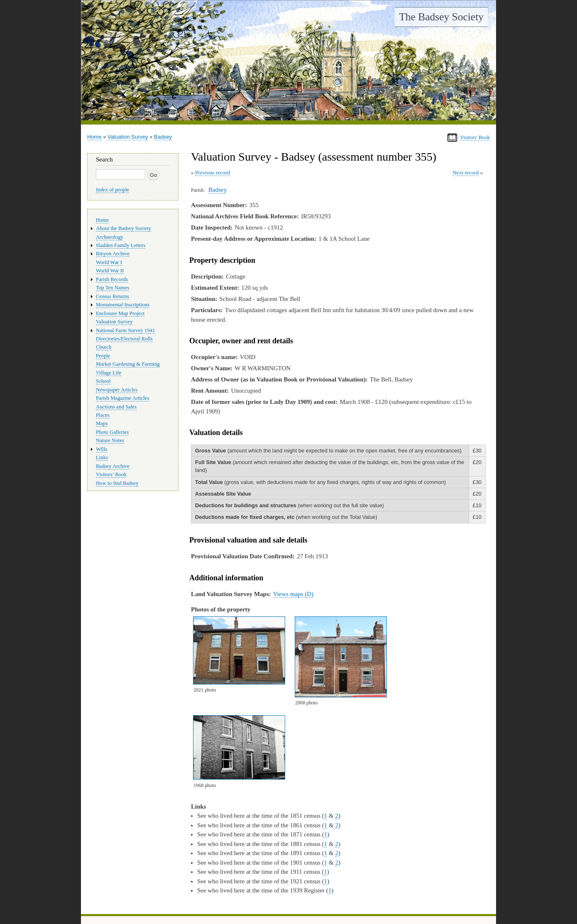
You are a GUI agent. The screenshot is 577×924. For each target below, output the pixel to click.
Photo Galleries (112, 432)
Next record (466, 172)
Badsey (163, 137)
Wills (101, 449)
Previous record (213, 172)
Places (103, 415)
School (103, 381)
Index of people (112, 190)
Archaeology (110, 237)
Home (94, 137)
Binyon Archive (113, 254)
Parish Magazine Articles (123, 398)
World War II (110, 271)
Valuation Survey (128, 137)
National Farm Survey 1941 (125, 330)
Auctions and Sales (116, 407)
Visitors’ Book (111, 474)
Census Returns (112, 296)
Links (102, 457)
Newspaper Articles (117, 390)
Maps (102, 423)
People (103, 356)
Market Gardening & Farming (128, 364)
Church (104, 347)
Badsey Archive (113, 466)
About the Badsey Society (123, 228)
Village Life (109, 373)
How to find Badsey (117, 483)
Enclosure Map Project (120, 313)
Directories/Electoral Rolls (124, 339)
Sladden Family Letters (121, 245)
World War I (109, 262)
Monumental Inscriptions (123, 305)
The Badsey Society (441, 17)
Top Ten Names (112, 288)
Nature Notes (110, 440)
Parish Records (112, 279)
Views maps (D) (293, 594)
